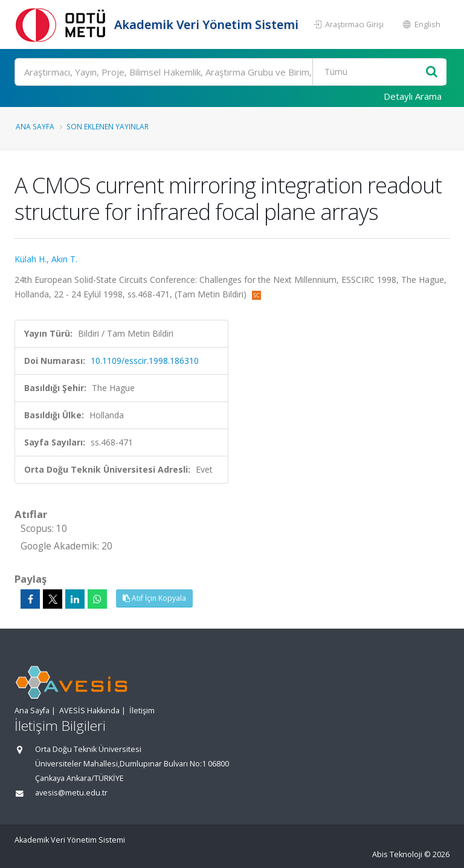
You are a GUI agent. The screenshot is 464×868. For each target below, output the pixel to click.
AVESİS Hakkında (89, 711)
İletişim (142, 711)
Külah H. (31, 259)
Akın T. (64, 259)
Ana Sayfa (35, 126)
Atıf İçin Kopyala (154, 598)
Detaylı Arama (413, 96)
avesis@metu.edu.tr (71, 793)
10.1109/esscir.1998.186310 (145, 361)
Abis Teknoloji (397, 854)
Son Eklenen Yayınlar (108, 126)
